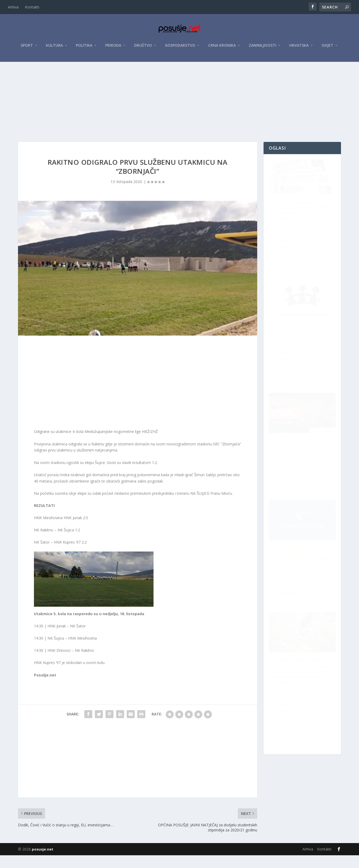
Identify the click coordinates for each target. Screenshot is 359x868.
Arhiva (13, 7)
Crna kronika (222, 48)
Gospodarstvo (180, 48)
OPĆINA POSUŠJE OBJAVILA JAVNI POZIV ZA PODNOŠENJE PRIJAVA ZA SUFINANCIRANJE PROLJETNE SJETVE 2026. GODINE (300, 468)
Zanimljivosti (262, 48)
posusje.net (43, 862)
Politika (84, 48)
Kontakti (32, 7)
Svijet (327, 48)
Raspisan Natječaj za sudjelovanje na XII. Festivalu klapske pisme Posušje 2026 (303, 590)
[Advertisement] (179, 104)
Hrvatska (299, 48)
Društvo (143, 48)
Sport (27, 48)
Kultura (54, 48)
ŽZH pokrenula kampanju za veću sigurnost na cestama (299, 348)
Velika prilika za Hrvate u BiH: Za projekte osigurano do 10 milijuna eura (303, 708)
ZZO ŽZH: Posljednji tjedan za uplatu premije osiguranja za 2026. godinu (298, 227)
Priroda (113, 48)
